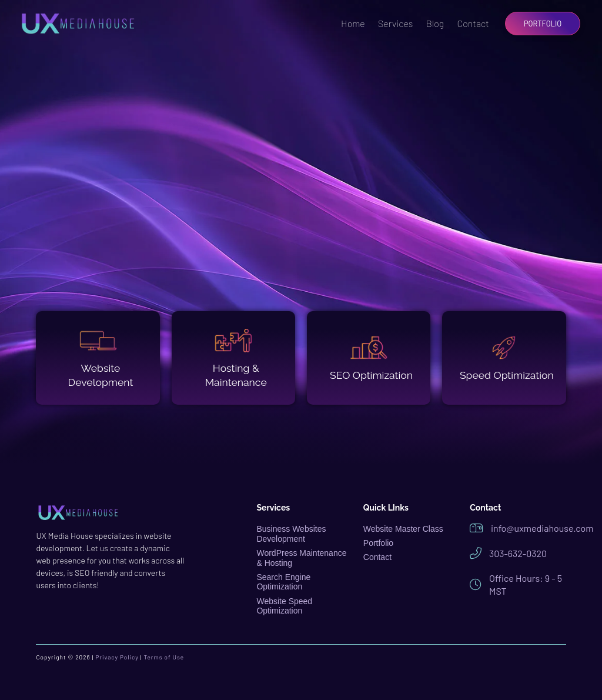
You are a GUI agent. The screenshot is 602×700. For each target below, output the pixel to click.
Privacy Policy (117, 657)
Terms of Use (164, 657)
